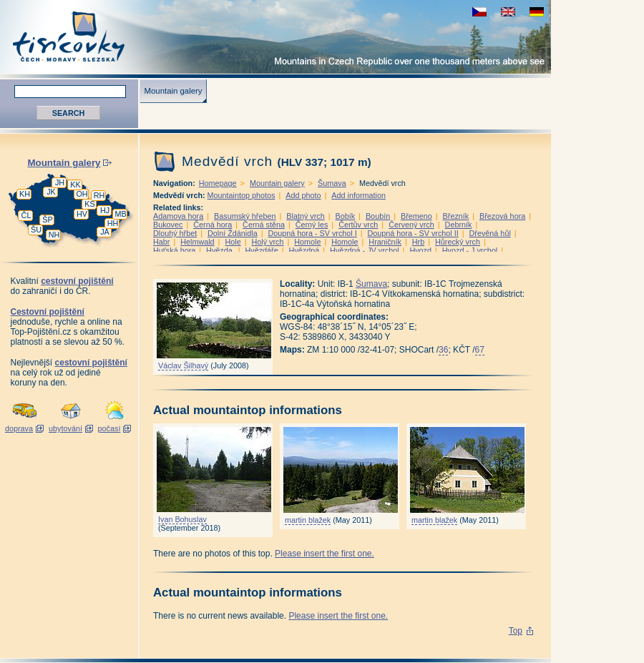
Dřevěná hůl (490, 233)
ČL (26, 215)
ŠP (47, 220)
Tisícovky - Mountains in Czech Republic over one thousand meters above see (275, 37)
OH (82, 194)
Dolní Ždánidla (233, 233)
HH (113, 223)
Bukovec (168, 225)
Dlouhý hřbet (175, 233)
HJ (105, 210)
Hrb (418, 242)
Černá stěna (264, 225)
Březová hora (502, 216)
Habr (161, 242)
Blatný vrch (305, 216)
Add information (358, 195)
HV (82, 214)
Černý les (312, 225)
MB (120, 214)
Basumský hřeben (245, 216)
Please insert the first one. (325, 554)
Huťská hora (174, 250)
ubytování (65, 428)
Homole (307, 242)
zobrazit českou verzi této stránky (479, 12)
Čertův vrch (358, 225)
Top (516, 631)
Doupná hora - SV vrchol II (413, 233)
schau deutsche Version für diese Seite (537, 12)
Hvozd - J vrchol (470, 250)
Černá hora (213, 225)
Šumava (332, 183)
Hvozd (420, 250)
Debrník (459, 225)
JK (51, 192)
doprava (19, 428)
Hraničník (385, 242)
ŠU (36, 230)
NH (54, 235)
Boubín (378, 216)
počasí (109, 428)
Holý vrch (267, 242)
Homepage (218, 183)
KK (75, 185)
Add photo (303, 195)
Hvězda (220, 250)
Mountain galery (173, 91)
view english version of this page (508, 12)
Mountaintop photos (241, 195)
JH (60, 182)
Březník (456, 216)
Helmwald (197, 242)
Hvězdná (304, 250)
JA (105, 232)
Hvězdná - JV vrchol (365, 250)
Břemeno (416, 216)
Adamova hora (178, 216)
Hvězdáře (262, 250)
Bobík (346, 216)
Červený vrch (411, 225)
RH (99, 195)
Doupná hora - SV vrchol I (312, 233)
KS (89, 204)
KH (25, 194)
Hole (233, 242)
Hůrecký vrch (458, 242)
